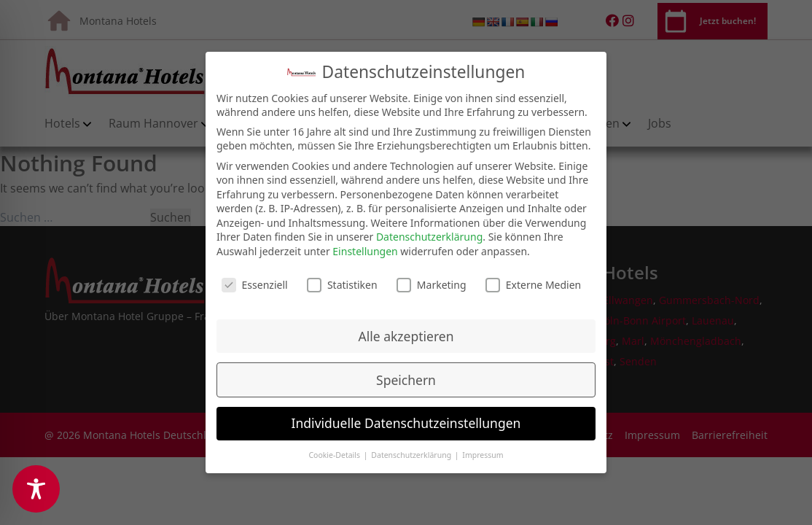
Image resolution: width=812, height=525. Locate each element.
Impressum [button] (483, 451)
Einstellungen (365, 247)
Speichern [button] (406, 376)
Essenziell (255, 280)
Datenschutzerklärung (429, 232)
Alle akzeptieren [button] (406, 332)
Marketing (432, 280)
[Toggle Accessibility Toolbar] (36, 489)
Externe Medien (533, 280)
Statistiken (342, 280)
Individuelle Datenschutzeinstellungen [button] (406, 419)
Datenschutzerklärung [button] (412, 451)
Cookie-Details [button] (335, 451)
